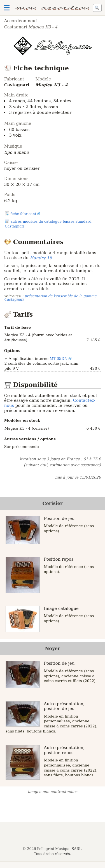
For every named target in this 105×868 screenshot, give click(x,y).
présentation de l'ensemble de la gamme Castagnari (50, 298)
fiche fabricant (23, 214)
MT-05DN (59, 359)
